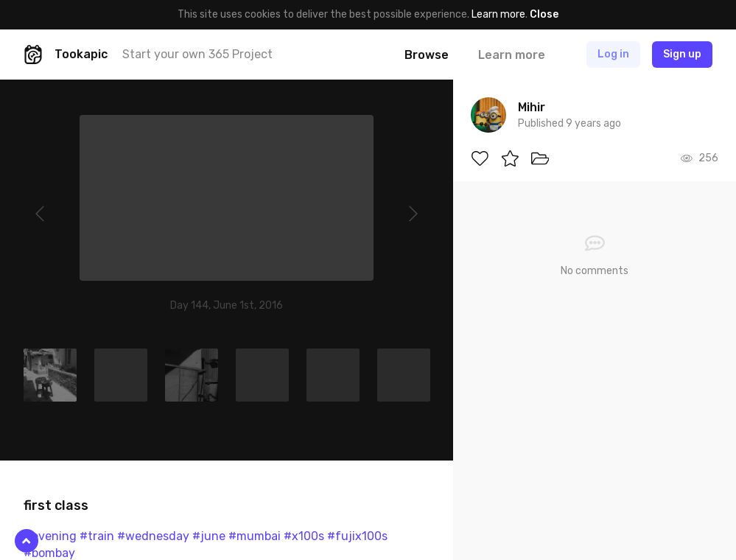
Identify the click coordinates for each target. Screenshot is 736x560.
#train (97, 536)
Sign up (682, 54)
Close (544, 14)
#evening (50, 536)
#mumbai (255, 536)
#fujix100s (357, 536)
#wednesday (153, 536)
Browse (427, 55)
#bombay (49, 553)
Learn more (498, 14)
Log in (613, 54)
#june (209, 536)
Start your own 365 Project (197, 54)
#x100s (304, 536)
